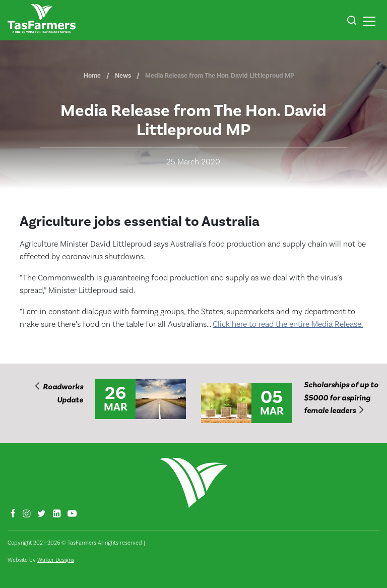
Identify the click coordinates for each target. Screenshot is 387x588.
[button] (351, 22)
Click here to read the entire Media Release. (288, 324)
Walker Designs (56, 560)
